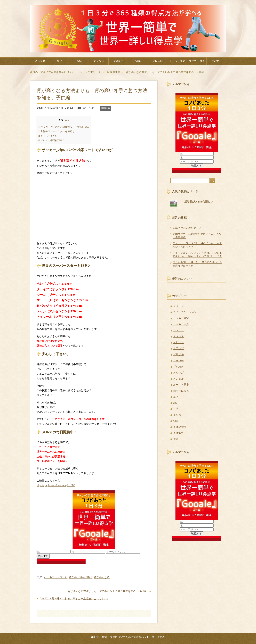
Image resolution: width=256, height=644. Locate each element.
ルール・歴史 (177, 61)
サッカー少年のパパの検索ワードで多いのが (64, 127)
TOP (67, 72)
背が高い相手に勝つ (81, 577)
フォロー (178, 360)
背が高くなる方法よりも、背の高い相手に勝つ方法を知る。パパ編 (107, 591)
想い (60, 61)
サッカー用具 (197, 61)
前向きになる (181, 391)
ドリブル (178, 354)
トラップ (178, 348)
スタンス (178, 336)
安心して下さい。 (49, 136)
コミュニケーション (185, 312)
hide (67, 120)
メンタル (99, 61)
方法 (79, 61)
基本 (176, 397)
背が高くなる (102, 577)
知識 (138, 61)
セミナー (216, 61)
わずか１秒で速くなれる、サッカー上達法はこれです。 (74, 599)
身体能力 (118, 61)
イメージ (178, 306)
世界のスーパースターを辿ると (57, 131)
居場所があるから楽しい (199, 202)
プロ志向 (158, 61)
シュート (178, 330)
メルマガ (40, 61)
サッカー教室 (181, 318)
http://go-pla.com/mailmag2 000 (56, 485)
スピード (178, 342)
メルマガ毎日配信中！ (52, 140)
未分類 (177, 415)
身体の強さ (180, 427)
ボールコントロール (56, 577)
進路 (176, 439)
